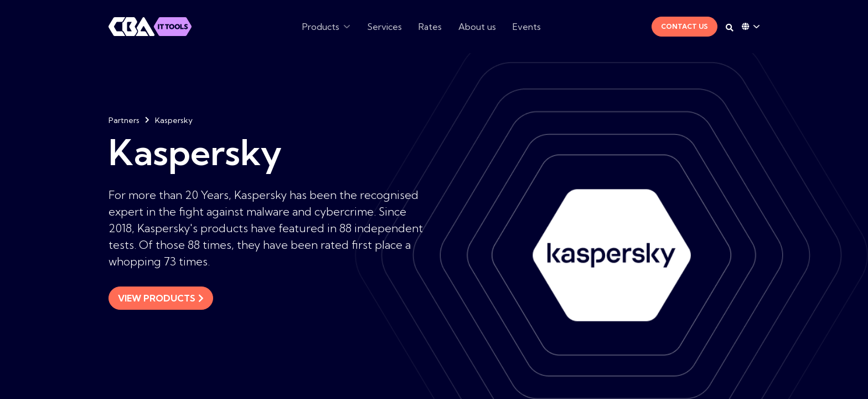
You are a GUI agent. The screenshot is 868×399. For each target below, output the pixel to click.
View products (161, 298)
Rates (430, 27)
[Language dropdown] (751, 27)
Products (321, 27)
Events (527, 27)
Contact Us (684, 26)
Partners (124, 120)
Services (384, 27)
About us (477, 27)
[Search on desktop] (730, 28)
